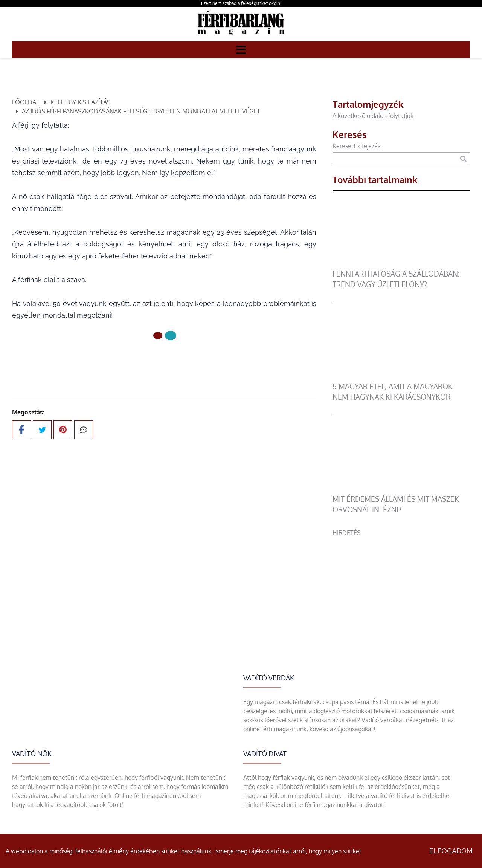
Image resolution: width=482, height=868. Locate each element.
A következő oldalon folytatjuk (373, 116)
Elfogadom (451, 851)
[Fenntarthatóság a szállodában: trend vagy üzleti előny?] (401, 264)
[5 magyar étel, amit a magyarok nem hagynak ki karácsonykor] (401, 377)
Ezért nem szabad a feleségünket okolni (241, 3)
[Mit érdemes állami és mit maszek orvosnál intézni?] (401, 489)
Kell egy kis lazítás (81, 102)
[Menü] (241, 49)
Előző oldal (164, 361)
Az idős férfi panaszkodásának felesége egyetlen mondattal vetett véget (141, 111)
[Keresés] (463, 159)
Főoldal (26, 102)
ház (239, 244)
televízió (154, 256)
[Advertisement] (401, 590)
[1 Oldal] (171, 335)
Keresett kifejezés (356, 146)
